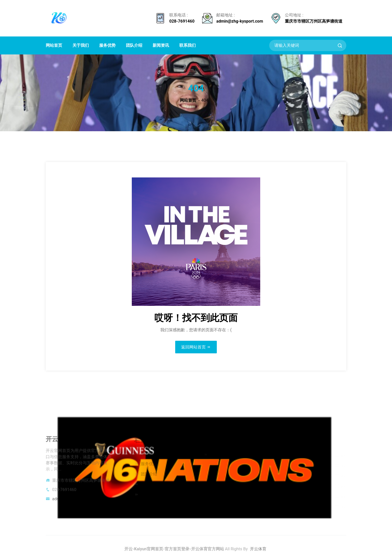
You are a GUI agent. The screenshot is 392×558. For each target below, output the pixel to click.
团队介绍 (134, 45)
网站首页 (54, 45)
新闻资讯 (161, 45)
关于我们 (81, 45)
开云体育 (258, 550)
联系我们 (188, 45)
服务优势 (107, 45)
